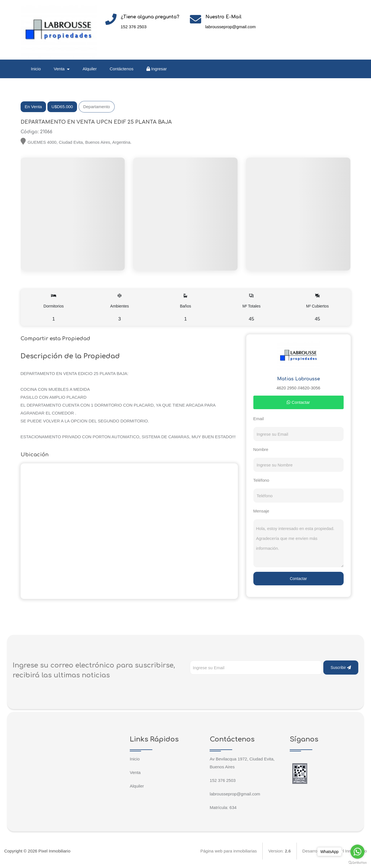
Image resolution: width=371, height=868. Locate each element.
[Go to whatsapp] (357, 852)
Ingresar (157, 69)
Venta (135, 772)
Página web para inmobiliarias (229, 851)
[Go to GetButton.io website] (357, 862)
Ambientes (119, 307)
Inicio (36, 69)
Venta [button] (60, 69)
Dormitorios (54, 307)
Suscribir (341, 668)
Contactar (298, 402)
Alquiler (90, 69)
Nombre (261, 449)
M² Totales (252, 307)
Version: (279, 851)
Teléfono (261, 480)
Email (259, 419)
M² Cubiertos (318, 307)
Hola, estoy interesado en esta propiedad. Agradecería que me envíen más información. (298, 543)
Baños (185, 307)
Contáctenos (122, 69)
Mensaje (261, 511)
